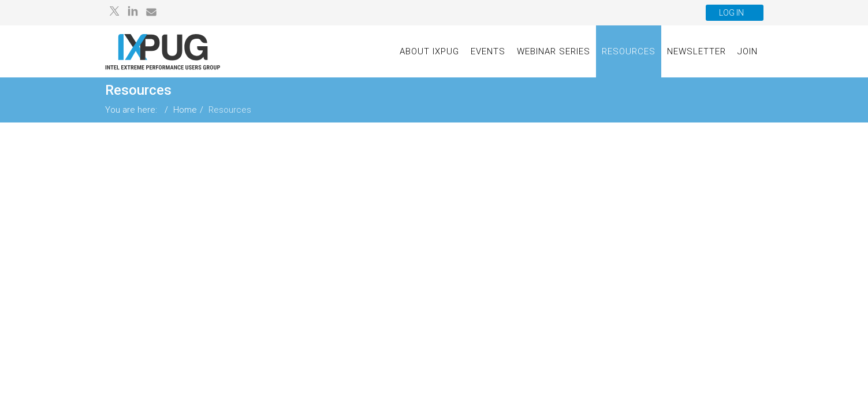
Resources (629, 51)
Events (488, 51)
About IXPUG (429, 51)
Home (185, 110)
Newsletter (696, 51)
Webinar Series (554, 51)
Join (748, 51)
